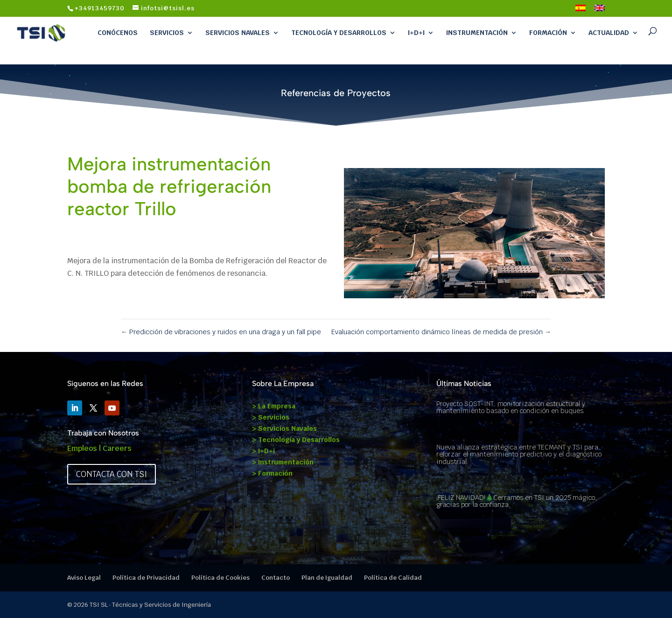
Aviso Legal (84, 578)
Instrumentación (477, 33)
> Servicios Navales (284, 428)
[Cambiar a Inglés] (600, 11)
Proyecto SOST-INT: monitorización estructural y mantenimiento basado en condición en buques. (511, 407)
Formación (548, 33)
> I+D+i (263, 451)
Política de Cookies (220, 578)
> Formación (272, 473)
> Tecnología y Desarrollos (296, 440)
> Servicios (271, 417)
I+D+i (416, 33)
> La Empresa (274, 406)
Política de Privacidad (146, 578)
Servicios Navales (238, 33)
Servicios (167, 33)
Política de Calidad (393, 578)
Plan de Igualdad (327, 578)
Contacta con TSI (112, 474)
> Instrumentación (283, 462)
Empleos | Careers (99, 448)
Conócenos (118, 33)
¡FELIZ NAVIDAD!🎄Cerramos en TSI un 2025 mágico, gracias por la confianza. (517, 501)
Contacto (276, 578)
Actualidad (609, 33)
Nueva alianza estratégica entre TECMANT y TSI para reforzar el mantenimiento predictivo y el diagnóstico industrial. (519, 454)
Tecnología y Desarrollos (339, 33)
